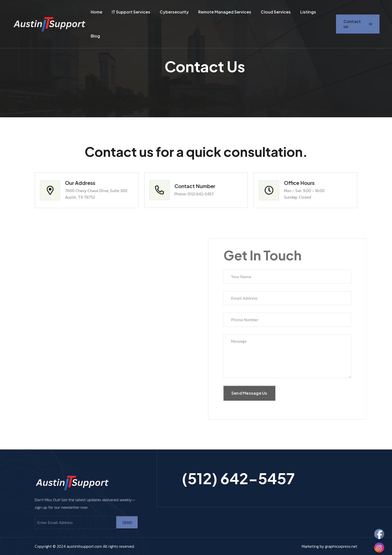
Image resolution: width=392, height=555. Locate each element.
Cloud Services (276, 12)
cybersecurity (174, 12)
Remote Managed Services (225, 12)
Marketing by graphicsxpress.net (329, 546)
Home (96, 12)
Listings (308, 12)
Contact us (358, 24)
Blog (95, 36)
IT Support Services (131, 12)
